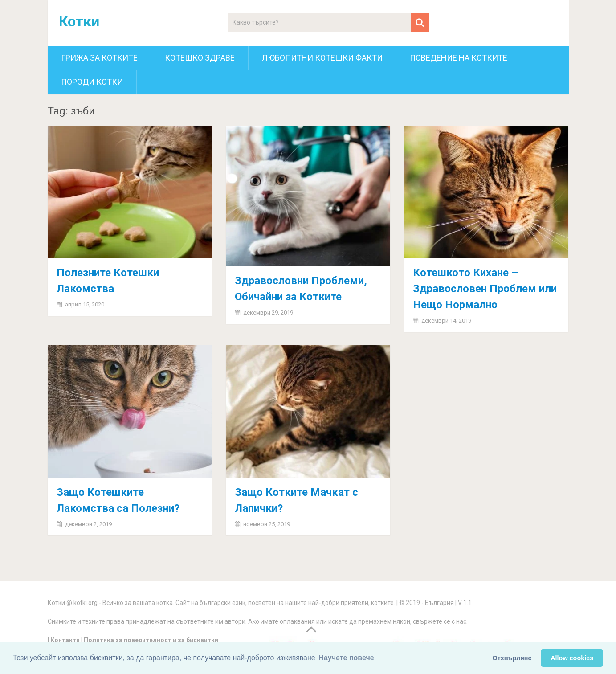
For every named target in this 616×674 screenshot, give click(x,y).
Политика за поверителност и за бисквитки (151, 640)
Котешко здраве (200, 58)
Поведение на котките (459, 58)
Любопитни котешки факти (322, 58)
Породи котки (92, 82)
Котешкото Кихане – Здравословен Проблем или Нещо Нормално (485, 289)
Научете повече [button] (346, 658)
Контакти (65, 640)
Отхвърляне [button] (512, 658)
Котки (79, 21)
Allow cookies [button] (572, 658)
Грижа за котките (99, 58)
